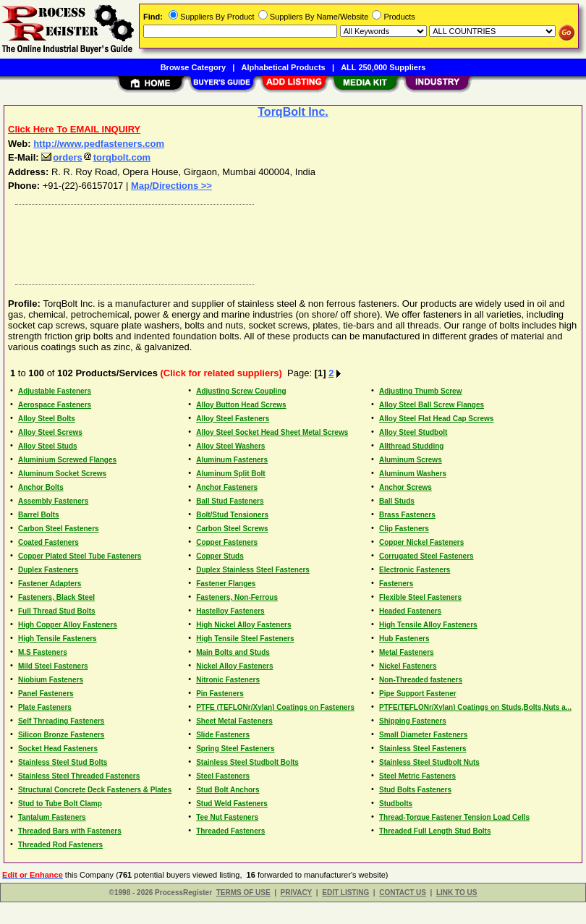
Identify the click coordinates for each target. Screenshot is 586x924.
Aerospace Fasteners (55, 405)
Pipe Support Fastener (418, 694)
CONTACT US (403, 893)
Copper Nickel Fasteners (421, 542)
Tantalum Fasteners (52, 817)
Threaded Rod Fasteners (60, 845)
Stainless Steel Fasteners (423, 749)
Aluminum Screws (411, 460)
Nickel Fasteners (408, 666)
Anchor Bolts (41, 487)
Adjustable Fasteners (55, 391)
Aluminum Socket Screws (62, 474)
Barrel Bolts (39, 515)
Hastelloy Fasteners (230, 611)
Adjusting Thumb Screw (420, 391)
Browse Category (193, 67)
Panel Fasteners (46, 694)
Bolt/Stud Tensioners (232, 515)
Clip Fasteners (404, 529)
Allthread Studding (411, 446)
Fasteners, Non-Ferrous (237, 597)
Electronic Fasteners (415, 570)
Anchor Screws (405, 487)
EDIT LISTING (345, 893)
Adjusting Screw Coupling (241, 391)
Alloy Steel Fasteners (233, 419)
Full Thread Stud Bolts (57, 611)
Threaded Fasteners (230, 831)
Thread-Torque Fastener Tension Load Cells (454, 817)
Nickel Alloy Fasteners (234, 666)
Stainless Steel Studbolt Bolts (247, 762)
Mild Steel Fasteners (53, 666)
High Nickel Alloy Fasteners (243, 625)
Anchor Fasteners (227, 487)
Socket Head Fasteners (58, 749)
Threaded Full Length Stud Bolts (435, 831)
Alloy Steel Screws (50, 432)
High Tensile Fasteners (58, 639)
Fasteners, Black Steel (56, 597)
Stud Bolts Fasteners (415, 790)
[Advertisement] (290, 241)
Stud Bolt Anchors (228, 790)
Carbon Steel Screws (232, 529)
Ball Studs (397, 501)
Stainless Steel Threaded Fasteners (79, 776)
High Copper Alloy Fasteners (68, 625)
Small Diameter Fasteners (423, 735)
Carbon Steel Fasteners (59, 529)
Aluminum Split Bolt (231, 474)
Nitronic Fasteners (228, 680)
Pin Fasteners (220, 694)
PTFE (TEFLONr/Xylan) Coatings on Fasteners (275, 707)
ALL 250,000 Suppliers (383, 67)
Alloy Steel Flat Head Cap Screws (436, 419)
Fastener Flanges (226, 584)
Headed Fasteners (410, 611)
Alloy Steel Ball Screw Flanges (432, 405)
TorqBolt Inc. (293, 112)
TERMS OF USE (243, 893)
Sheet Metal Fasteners (234, 721)
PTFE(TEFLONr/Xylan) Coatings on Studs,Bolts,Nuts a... (475, 707)
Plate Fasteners (45, 707)
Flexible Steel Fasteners (420, 597)
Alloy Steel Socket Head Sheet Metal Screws (272, 432)
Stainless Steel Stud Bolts (63, 762)
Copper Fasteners (227, 542)
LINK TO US (457, 893)
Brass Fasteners (407, 515)
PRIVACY (297, 893)
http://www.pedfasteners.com (99, 144)
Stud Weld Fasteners (232, 804)
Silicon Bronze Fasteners (61, 735)
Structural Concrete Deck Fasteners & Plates (95, 790)
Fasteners (396, 584)
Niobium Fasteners (51, 680)
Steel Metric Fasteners (417, 776)
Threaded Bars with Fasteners (70, 831)
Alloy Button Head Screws (241, 405)
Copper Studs (220, 556)
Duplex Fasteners (48, 570)
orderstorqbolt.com (96, 157)
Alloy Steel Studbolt (413, 432)
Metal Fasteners (407, 652)
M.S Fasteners (43, 652)
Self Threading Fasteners (61, 721)
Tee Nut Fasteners (227, 817)
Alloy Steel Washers (230, 446)
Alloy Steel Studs (48, 446)
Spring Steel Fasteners (235, 749)
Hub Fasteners (404, 639)
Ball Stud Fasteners (230, 501)
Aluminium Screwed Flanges (67, 460)
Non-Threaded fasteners (421, 680)
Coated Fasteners (48, 542)
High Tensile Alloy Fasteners (428, 625)
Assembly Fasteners (53, 501)
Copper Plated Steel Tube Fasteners (80, 556)
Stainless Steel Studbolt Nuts (429, 762)
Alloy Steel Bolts (47, 419)
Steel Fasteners (223, 776)
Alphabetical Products (284, 67)
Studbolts (396, 804)
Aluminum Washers (413, 474)
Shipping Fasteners (413, 721)
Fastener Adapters (50, 584)
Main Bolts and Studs (233, 652)
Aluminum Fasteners (232, 460)
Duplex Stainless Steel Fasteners (253, 570)
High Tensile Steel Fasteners (245, 639)
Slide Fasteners (223, 735)
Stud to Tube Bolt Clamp (60, 804)
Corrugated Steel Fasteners (426, 556)
